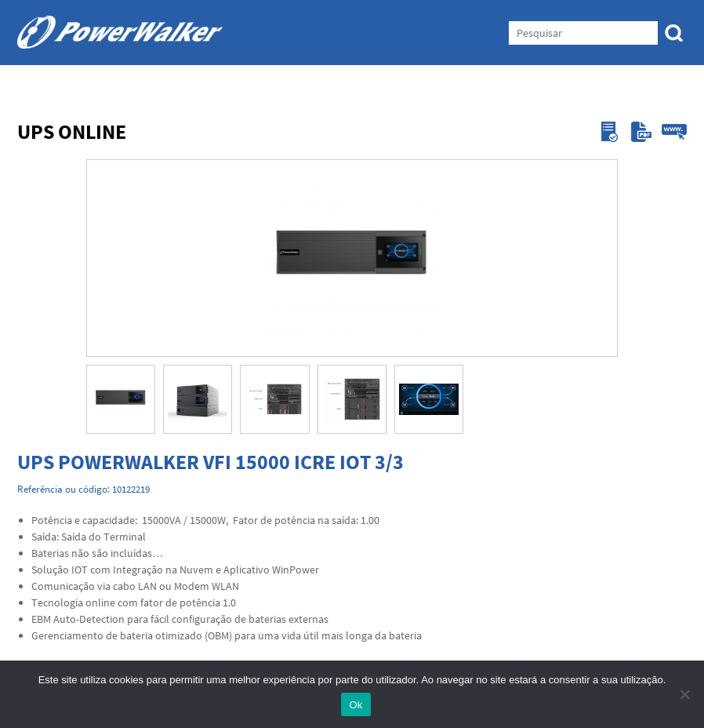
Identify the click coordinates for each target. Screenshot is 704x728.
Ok (356, 705)
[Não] (684, 694)
